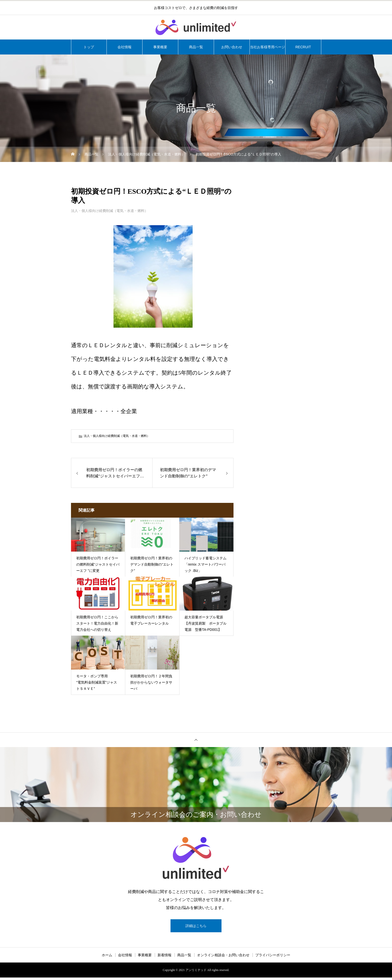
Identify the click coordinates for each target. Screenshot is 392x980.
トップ (89, 47)
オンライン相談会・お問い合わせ (223, 958)
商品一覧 (196, 47)
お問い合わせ (232, 47)
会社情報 (124, 47)
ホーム (107, 958)
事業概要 (160, 47)
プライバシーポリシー (273, 958)
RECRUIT (303, 47)
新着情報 (164, 958)
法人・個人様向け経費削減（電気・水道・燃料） (109, 211)
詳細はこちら (196, 927)
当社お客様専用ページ (267, 47)
